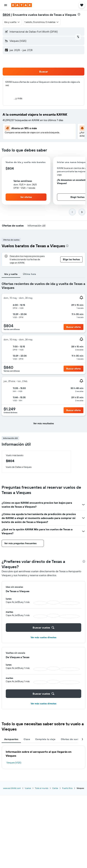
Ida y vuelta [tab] (11, 274)
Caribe (55, 788)
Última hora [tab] (29, 274)
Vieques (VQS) (14, 763)
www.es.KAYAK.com (12, 788)
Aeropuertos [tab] (11, 739)
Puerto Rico (67, 788)
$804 (6, 15)
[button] (6, 5)
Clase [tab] (27, 739)
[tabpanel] (43, 355)
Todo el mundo (42, 788)
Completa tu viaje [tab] (45, 739)
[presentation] (79, 14)
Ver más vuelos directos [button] (43, 637)
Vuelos (28, 788)
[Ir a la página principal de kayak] (22, 5)
